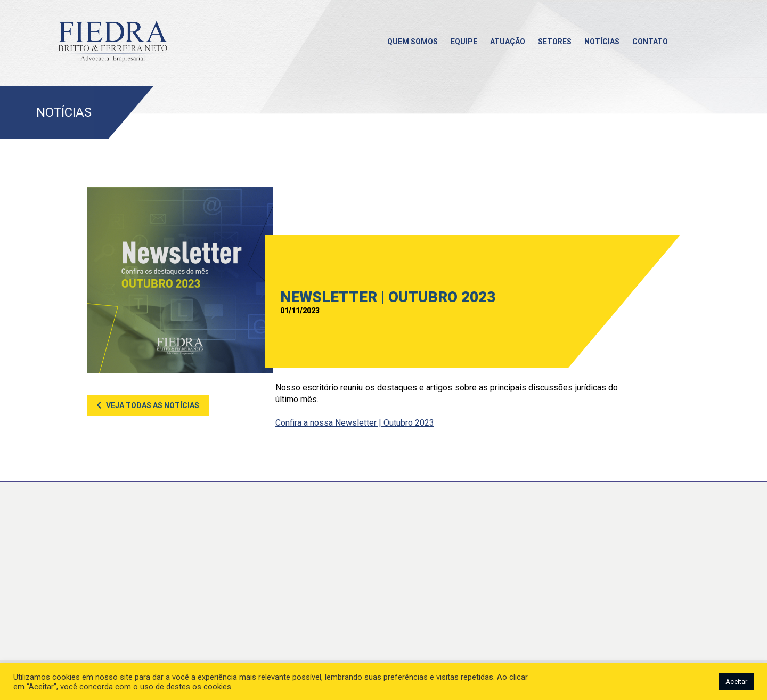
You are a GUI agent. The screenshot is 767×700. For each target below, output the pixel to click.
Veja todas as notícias (153, 405)
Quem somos (413, 42)
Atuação (508, 42)
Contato (650, 42)
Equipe (464, 42)
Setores (555, 42)
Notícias (602, 42)
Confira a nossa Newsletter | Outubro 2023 (355, 423)
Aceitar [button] (736, 682)
